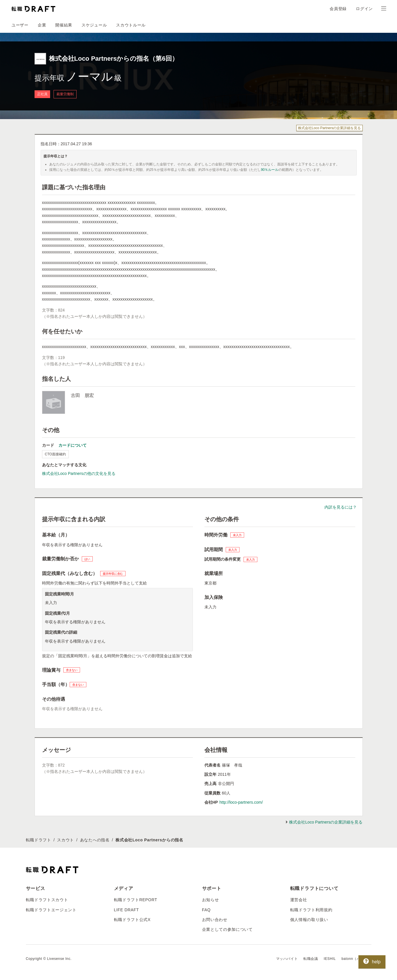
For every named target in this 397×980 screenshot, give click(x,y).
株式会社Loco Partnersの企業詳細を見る (329, 128)
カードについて (73, 445)
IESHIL (330, 959)
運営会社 (299, 900)
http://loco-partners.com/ (241, 802)
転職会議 (311, 959)
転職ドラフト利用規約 (311, 910)
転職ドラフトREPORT (136, 900)
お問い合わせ (215, 920)
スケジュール (94, 25)
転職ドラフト (39, 840)
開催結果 (64, 25)
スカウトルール (131, 25)
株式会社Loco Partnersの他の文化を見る (79, 473)
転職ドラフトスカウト (47, 900)
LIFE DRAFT (127, 910)
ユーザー (20, 25)
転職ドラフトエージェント (51, 910)
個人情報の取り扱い (309, 920)
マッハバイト (287, 959)
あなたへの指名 (95, 840)
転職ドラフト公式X (132, 920)
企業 (42, 25)
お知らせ (211, 900)
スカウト (65, 840)
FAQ (206, 910)
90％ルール (270, 170)
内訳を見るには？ (341, 507)
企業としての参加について (227, 929)
